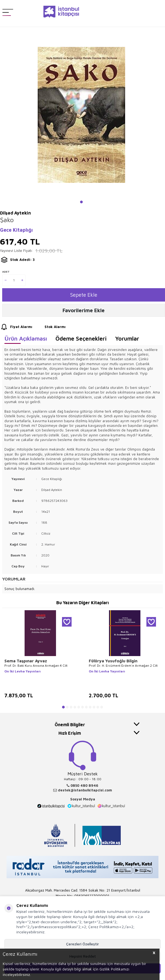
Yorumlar (127, 338)
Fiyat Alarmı (16, 327)
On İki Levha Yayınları (23, 671)
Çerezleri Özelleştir (82, 944)
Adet (6, 272)
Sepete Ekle (84, 295)
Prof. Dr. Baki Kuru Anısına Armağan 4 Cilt (36, 665)
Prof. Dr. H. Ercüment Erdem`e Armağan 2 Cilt (123, 665)
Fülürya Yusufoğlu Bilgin (113, 661)
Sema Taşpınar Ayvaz (26, 661)
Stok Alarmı (50, 327)
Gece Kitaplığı (16, 230)
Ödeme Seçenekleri (81, 338)
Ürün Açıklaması (26, 338)
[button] (81, 202)
